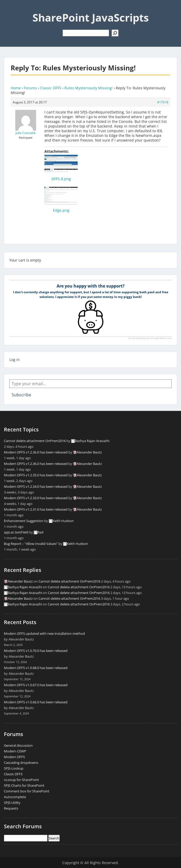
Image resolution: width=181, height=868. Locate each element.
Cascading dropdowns (21, 763)
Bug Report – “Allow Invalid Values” (31, 544)
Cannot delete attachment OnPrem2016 (35, 441)
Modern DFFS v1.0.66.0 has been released (36, 702)
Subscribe (21, 395)
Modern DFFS (14, 757)
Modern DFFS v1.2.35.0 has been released (36, 475)
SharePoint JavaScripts (91, 18)
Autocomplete (15, 797)
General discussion (18, 745)
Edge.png (61, 210)
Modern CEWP (15, 751)
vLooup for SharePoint (21, 780)
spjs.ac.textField (16, 532)
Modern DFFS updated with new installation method (44, 633)
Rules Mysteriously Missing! (89, 88)
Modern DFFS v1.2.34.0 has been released (36, 486)
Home (16, 88)
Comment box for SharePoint (27, 791)
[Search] (115, 33)
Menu (9, 9)
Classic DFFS (51, 88)
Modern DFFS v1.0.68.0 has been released (36, 668)
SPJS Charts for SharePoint (24, 785)
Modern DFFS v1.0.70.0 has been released (36, 651)
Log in (15, 360)
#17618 (163, 102)
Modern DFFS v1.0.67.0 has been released (36, 685)
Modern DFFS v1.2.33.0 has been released (36, 498)
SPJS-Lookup (14, 768)
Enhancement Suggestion (24, 521)
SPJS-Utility (12, 803)
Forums (30, 88)
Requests (11, 808)
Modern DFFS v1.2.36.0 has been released (36, 452)
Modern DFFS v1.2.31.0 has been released (36, 509)
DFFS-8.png (61, 179)
